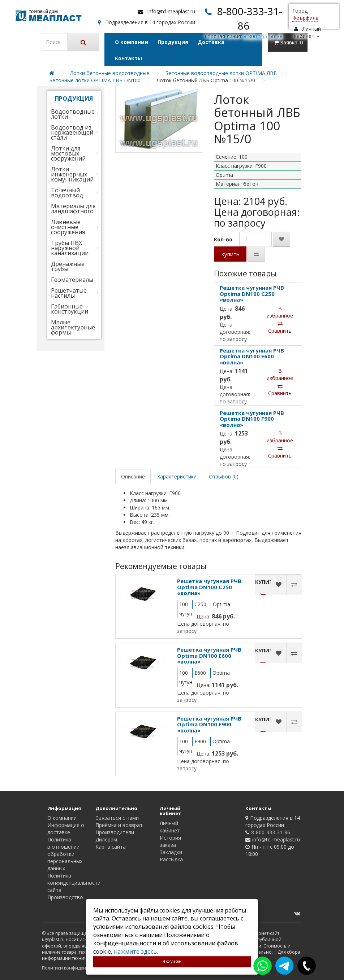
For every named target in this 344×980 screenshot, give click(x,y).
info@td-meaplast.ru (171, 11)
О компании (132, 42)
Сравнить (280, 328)
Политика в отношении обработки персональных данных (65, 854)
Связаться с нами (117, 818)
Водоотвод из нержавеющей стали (72, 132)
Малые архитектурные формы (73, 327)
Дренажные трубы (68, 266)
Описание (133, 476)
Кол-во (223, 239)
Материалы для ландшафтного (73, 209)
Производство (65, 897)
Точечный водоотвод (67, 193)
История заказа (170, 841)
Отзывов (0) (224, 476)
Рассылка (171, 859)
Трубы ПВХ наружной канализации (70, 248)
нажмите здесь (135, 951)
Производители (115, 832)
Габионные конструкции (70, 309)
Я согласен (172, 961)
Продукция (173, 42)
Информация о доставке (66, 829)
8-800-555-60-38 (263, 36)
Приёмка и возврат (119, 825)
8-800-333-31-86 (271, 832)
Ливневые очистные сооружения (68, 227)
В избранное (280, 312)
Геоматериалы (72, 280)
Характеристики (177, 476)
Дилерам (106, 839)
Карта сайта (111, 847)
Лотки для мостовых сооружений (68, 153)
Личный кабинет (170, 827)
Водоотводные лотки (73, 114)
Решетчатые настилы (69, 293)
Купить (230, 254)
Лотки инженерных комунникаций (72, 174)
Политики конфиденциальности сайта (83, 968)
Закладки (171, 852)
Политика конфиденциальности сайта (74, 883)
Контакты (128, 58)
